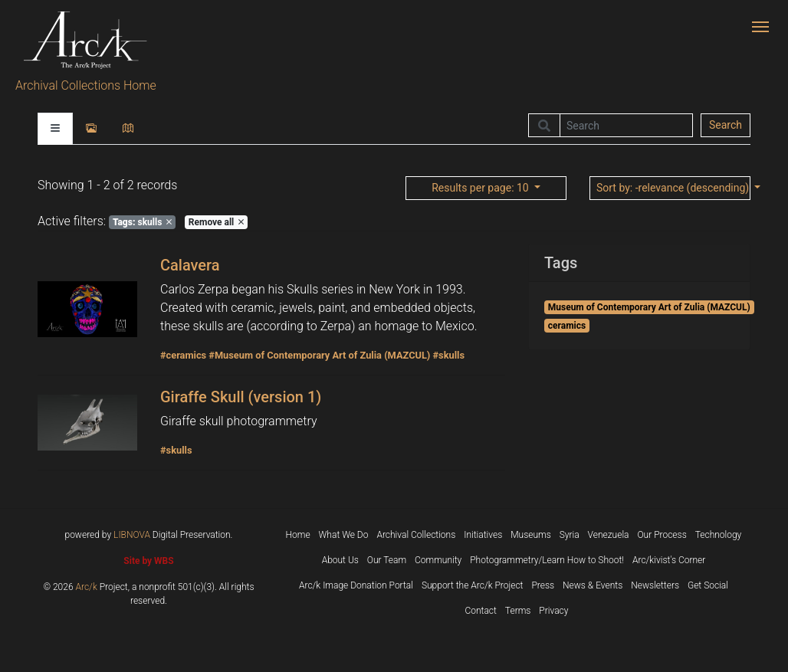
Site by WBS (148, 561)
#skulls (448, 355)
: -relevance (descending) (673, 188)
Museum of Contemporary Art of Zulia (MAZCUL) (649, 307)
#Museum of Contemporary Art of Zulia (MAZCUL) (319, 355)
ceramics (567, 326)
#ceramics (183, 355)
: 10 (481, 188)
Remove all (216, 222)
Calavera (190, 265)
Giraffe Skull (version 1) (241, 397)
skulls (142, 222)
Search (726, 125)
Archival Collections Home (86, 85)
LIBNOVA (132, 535)
